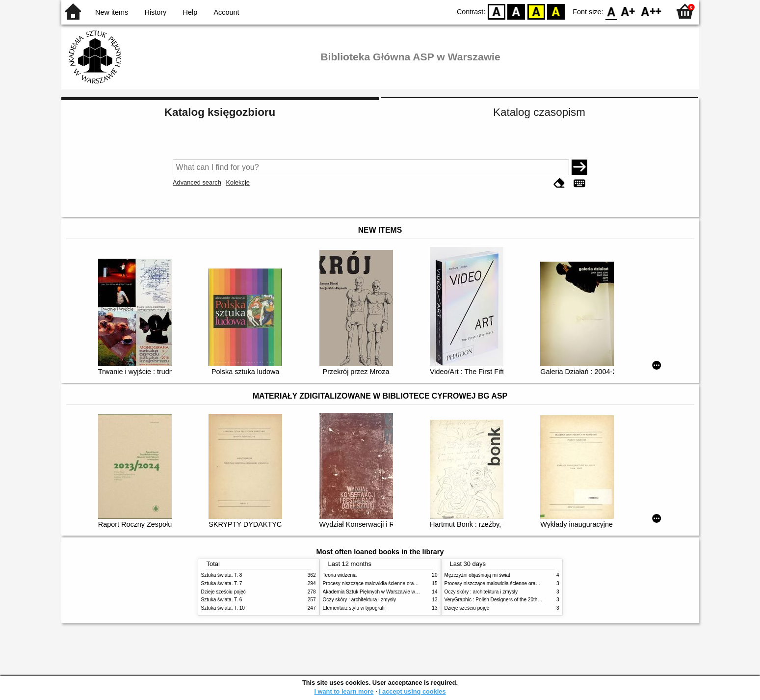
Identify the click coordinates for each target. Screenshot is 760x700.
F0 (612, 11)
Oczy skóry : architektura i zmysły (360, 600)
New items (112, 12)
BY (556, 11)
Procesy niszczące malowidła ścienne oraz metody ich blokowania (395, 583)
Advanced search (197, 182)
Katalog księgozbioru (220, 112)
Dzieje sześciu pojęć (223, 592)
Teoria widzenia (340, 575)
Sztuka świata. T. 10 (223, 608)
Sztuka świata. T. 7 (222, 583)
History (156, 12)
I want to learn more (344, 691)
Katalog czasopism (539, 112)
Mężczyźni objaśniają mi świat (477, 575)
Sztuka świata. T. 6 (222, 600)
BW (516, 11)
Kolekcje (237, 182)
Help (190, 12)
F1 (628, 11)
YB (536, 11)
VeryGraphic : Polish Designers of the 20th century (500, 600)
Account (226, 12)
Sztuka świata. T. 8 (222, 575)
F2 (651, 11)
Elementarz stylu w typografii (354, 608)
